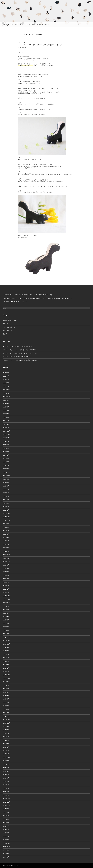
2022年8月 (6, 527)
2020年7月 (6, 613)
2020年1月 (6, 634)
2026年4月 (6, 376)
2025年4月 (6, 417)
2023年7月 (6, 489)
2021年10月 (6, 562)
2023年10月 (6, 479)
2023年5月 (6, 496)
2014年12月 (6, 840)
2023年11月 (6, 476)
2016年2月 (6, 792)
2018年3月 (6, 706)
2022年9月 (6, 524)
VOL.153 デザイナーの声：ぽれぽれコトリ (16, 357)
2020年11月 (6, 599)
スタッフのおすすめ (9, 327)
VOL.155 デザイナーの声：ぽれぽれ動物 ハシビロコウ (20, 350)
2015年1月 (6, 836)
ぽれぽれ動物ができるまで (11, 320)
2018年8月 (6, 689)
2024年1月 (6, 469)
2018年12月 (6, 675)
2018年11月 (6, 678)
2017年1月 (6, 754)
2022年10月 (6, 520)
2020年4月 (6, 623)
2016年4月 (6, 785)
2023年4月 (6, 500)
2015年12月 (6, 799)
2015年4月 (6, 826)
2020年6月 (6, 617)
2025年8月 (6, 404)
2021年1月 (6, 592)
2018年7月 (6, 692)
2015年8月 (6, 812)
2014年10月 (6, 847)
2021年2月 (6, 589)
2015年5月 (6, 823)
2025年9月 (6, 400)
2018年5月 (6, 699)
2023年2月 (6, 507)
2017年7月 (6, 733)
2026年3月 (6, 379)
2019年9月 (6, 647)
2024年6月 (6, 452)
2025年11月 (6, 393)
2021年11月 (6, 558)
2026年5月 (6, 373)
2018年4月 (6, 702)
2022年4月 (6, 541)
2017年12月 (6, 716)
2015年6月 (6, 819)
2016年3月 (6, 788)
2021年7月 (6, 572)
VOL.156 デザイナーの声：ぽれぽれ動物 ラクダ (18, 346)
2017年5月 (6, 740)
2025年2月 (6, 424)
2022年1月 (6, 551)
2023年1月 (6, 510)
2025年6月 (6, 410)
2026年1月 (6, 386)
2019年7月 (6, 654)
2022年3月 (6, 544)
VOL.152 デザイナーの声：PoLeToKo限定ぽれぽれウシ (20, 360)
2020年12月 (6, 596)
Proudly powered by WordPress (11, 866)
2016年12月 (6, 757)
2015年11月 (6, 802)
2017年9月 (6, 726)
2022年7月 (6, 531)
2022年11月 (6, 517)
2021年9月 (6, 565)
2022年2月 (6, 548)
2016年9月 (6, 768)
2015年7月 (6, 816)
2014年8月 (6, 854)
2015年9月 (6, 809)
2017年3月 (6, 747)
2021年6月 (6, 575)
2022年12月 (6, 513)
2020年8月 (6, 610)
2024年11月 (6, 434)
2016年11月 (6, 761)
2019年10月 (6, 644)
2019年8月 (6, 651)
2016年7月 (6, 775)
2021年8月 (6, 568)
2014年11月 (6, 843)
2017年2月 (6, 750)
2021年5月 (6, 579)
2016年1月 (6, 795)
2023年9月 (6, 483)
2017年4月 (6, 744)
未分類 (5, 334)
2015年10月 (6, 805)
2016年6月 (6, 778)
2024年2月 (6, 465)
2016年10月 (6, 764)
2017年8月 (6, 730)
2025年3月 (6, 421)
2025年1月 (6, 428)
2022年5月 (6, 537)
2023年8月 (6, 486)
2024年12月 (6, 431)
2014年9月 (6, 850)
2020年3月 (6, 627)
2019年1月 (6, 671)
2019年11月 (6, 641)
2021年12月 (6, 555)
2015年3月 (6, 829)
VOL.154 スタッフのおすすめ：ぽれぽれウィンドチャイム (21, 353)
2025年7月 (6, 407)
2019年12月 (6, 637)
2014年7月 (6, 857)
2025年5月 (6, 414)
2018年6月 (6, 696)
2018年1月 (6, 713)
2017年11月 (6, 720)
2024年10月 (6, 438)
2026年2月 (6, 383)
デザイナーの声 (22, 42)
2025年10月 (6, 397)
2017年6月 (6, 737)
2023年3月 (6, 503)
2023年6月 (6, 493)
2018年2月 (6, 709)
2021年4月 (6, 582)
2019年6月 (6, 658)
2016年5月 (6, 781)
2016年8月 (6, 771)
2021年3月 (6, 586)
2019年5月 (6, 661)
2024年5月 (6, 455)
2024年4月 (6, 458)
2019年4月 (6, 665)
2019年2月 (6, 668)
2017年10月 (6, 723)
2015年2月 (6, 833)
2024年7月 (6, 448)
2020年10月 (6, 603)
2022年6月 (6, 534)
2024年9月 (6, 441)
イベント (6, 324)
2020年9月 (6, 606)
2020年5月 (6, 620)
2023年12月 (6, 472)
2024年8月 (6, 445)
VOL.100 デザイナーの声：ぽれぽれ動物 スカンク (40, 45)
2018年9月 (6, 685)
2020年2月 (6, 630)
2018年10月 (6, 682)
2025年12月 (6, 390)
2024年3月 (6, 462)
